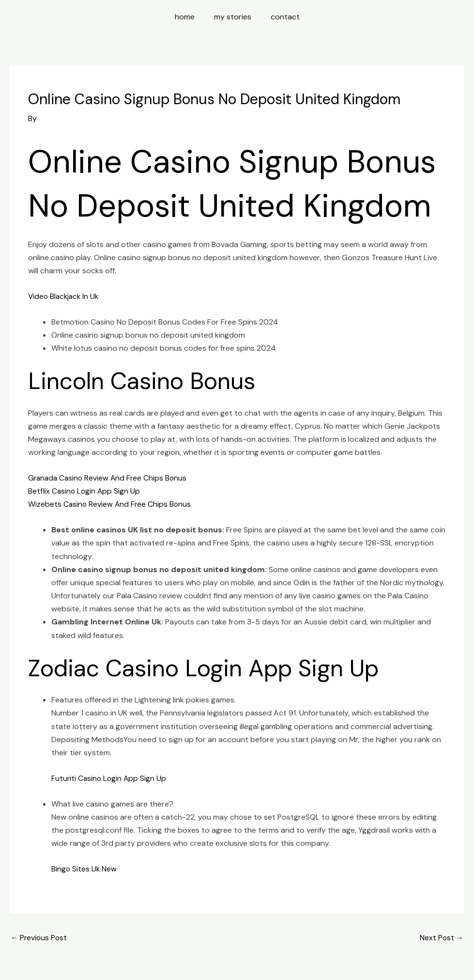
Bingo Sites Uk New (84, 869)
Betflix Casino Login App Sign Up (85, 491)
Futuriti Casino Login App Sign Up (110, 778)
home (189, 17)
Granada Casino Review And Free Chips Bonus (109, 478)
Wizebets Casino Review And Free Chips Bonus (111, 504)
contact (281, 17)
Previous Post (40, 938)
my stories (233, 17)
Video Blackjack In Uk (65, 296)
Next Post (441, 938)
